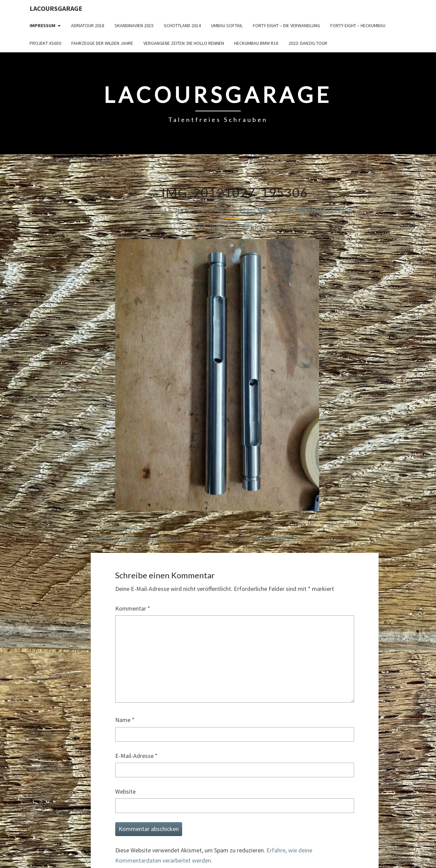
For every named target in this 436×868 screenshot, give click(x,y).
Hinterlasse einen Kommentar (138, 538)
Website (125, 791)
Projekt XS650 (45, 43)
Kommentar (133, 608)
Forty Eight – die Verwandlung (286, 25)
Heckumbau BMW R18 (256, 43)
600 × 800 (254, 210)
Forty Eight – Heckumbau (358, 25)
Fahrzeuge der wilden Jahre (102, 43)
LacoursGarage (56, 8)
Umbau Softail (227, 25)
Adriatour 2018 (88, 25)
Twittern (126, 528)
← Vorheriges (210, 227)
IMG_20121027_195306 (316, 210)
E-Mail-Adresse (136, 756)
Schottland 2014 (182, 25)
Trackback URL (277, 538)
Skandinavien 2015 (134, 25)
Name (125, 720)
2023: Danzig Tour (308, 43)
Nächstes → (263, 227)
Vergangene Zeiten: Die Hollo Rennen (184, 43)
